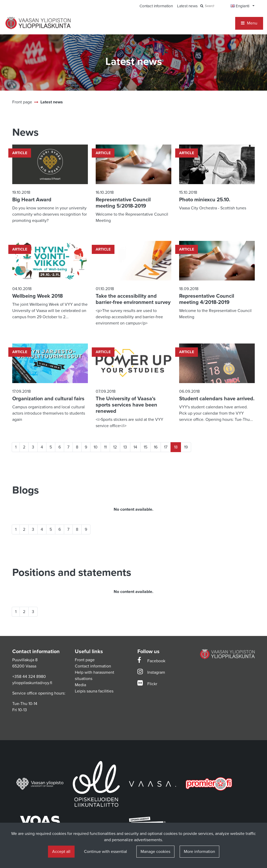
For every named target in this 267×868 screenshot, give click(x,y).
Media (80, 685)
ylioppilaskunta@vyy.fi (32, 683)
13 (125, 447)
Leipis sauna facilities (94, 691)
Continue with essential (105, 852)
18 (176, 447)
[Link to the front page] (38, 23)
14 (135, 447)
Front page (85, 660)
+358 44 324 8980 (29, 677)
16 (156, 447)
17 (166, 447)
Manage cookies (155, 852)
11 (105, 447)
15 (145, 447)
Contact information (93, 666)
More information (199, 852)
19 (186, 447)
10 (96, 447)
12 (115, 447)
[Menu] (249, 23)
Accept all (61, 852)
